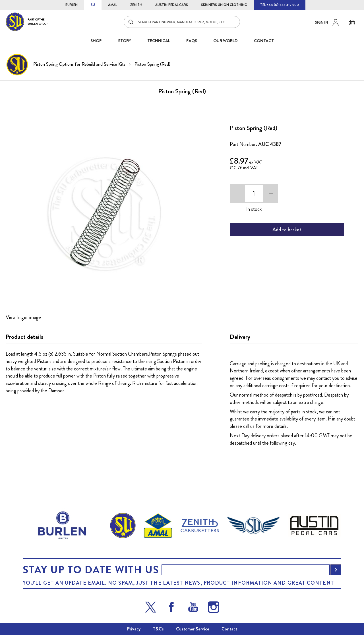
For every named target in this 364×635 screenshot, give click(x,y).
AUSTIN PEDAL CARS (172, 5)
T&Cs (158, 629)
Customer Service (193, 629)
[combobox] (182, 22)
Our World (226, 41)
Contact (229, 629)
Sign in (321, 22)
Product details (24, 337)
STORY (125, 41)
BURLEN (72, 5)
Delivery (240, 337)
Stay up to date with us (91, 570)
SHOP (96, 41)
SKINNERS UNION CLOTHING (224, 5)
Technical (159, 41)
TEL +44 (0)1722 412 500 (280, 5)
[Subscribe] (336, 570)
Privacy (134, 629)
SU (93, 5)
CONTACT (264, 41)
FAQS (192, 41)
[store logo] (27, 22)
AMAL (112, 5)
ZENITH (136, 5)
